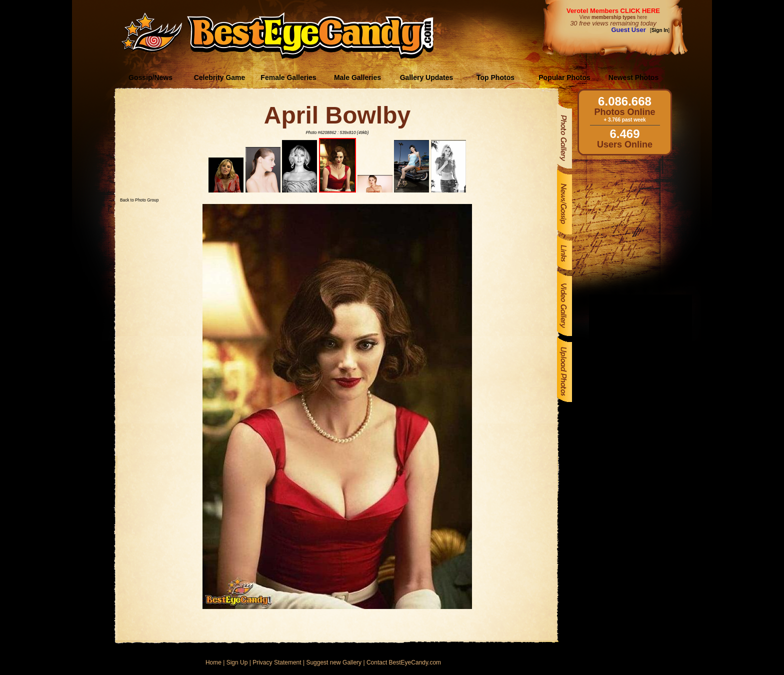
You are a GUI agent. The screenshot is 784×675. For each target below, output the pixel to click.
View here (613, 17)
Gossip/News (150, 77)
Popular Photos (564, 77)
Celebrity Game (220, 77)
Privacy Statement (277, 662)
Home (213, 662)
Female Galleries (288, 77)
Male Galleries (357, 77)
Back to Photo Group (139, 200)
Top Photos (495, 77)
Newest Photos (633, 77)
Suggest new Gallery (334, 662)
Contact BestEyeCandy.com (404, 662)
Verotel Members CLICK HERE (613, 11)
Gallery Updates (427, 77)
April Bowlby (337, 115)
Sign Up (237, 662)
